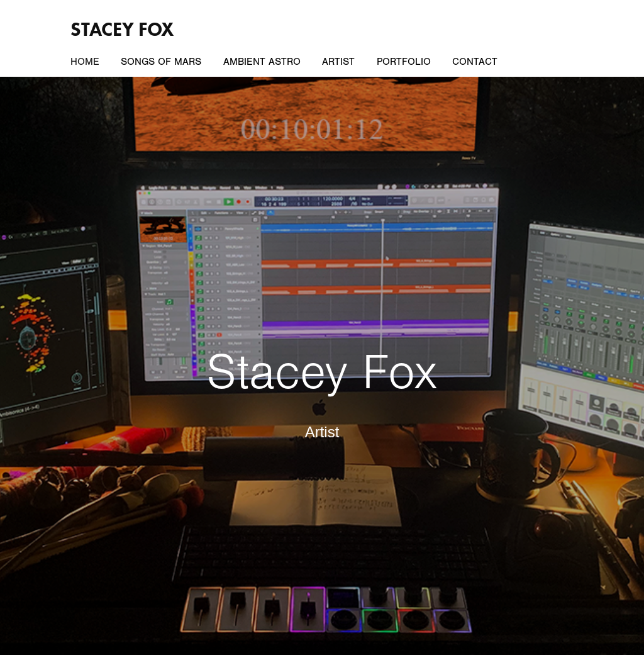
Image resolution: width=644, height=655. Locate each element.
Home (85, 62)
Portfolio (404, 62)
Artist (338, 62)
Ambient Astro (262, 62)
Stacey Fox (122, 29)
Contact (475, 62)
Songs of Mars (161, 62)
